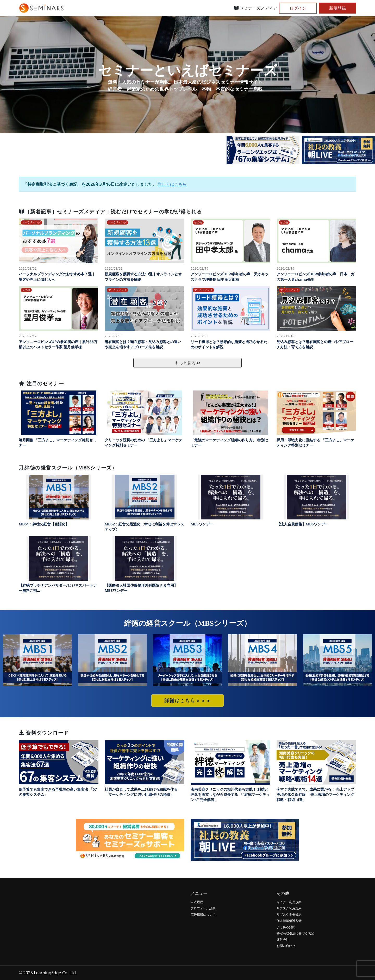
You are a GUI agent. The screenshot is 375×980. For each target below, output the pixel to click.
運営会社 (283, 939)
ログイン (298, 8)
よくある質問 (286, 927)
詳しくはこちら (172, 184)
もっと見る (187, 363)
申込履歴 (197, 902)
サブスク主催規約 (289, 914)
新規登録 (337, 8)
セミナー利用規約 (289, 902)
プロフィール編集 (203, 908)
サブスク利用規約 (289, 908)
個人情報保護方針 (289, 921)
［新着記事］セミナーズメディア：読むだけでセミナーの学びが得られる (110, 211)
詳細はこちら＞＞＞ (187, 700)
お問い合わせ (286, 946)
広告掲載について (203, 914)
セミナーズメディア (255, 8)
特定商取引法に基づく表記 (295, 933)
